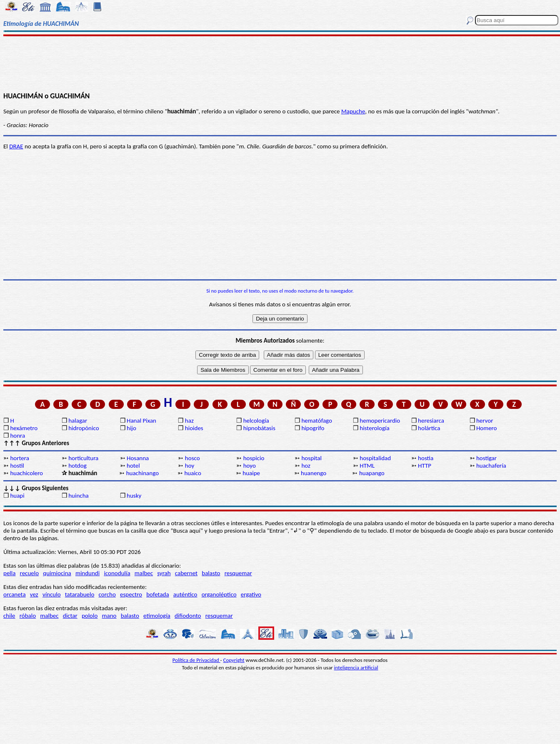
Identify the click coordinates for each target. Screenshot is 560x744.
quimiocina (57, 573)
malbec (144, 573)
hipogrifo (313, 428)
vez (34, 594)
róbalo (28, 616)
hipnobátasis (259, 428)
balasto (211, 573)
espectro (131, 594)
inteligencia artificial (356, 668)
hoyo (250, 466)
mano (109, 616)
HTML (367, 466)
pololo (90, 616)
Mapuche (353, 111)
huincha (79, 496)
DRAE (16, 146)
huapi (17, 496)
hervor (485, 421)
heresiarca (431, 421)
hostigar (486, 458)
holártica (429, 428)
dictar (70, 616)
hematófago (317, 421)
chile (9, 616)
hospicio (254, 458)
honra (17, 436)
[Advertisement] (280, 63)
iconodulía (117, 573)
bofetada (157, 594)
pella (9, 573)
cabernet (186, 573)
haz (189, 421)
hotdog (77, 466)
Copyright (234, 660)
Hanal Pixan (141, 421)
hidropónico (84, 428)
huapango (372, 473)
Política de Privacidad (196, 660)
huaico (193, 473)
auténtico (185, 594)
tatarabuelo (80, 594)
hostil (17, 466)
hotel (133, 466)
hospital (311, 458)
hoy (190, 466)
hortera (19, 458)
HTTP (425, 466)
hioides (194, 428)
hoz (306, 466)
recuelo (30, 573)
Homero (487, 428)
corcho (107, 594)
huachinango (142, 473)
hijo (131, 428)
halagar (78, 421)
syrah (164, 573)
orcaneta (15, 594)
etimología (157, 616)
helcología (256, 421)
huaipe (251, 473)
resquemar (238, 573)
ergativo (251, 594)
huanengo (314, 473)
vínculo (52, 594)
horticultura (83, 458)
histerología (374, 428)
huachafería (491, 466)
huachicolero (26, 473)
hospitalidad (375, 458)
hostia (426, 458)
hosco (192, 458)
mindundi (87, 573)
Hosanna (138, 458)
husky (134, 496)
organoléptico (219, 594)
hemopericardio (380, 421)
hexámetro (24, 428)
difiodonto (188, 616)
